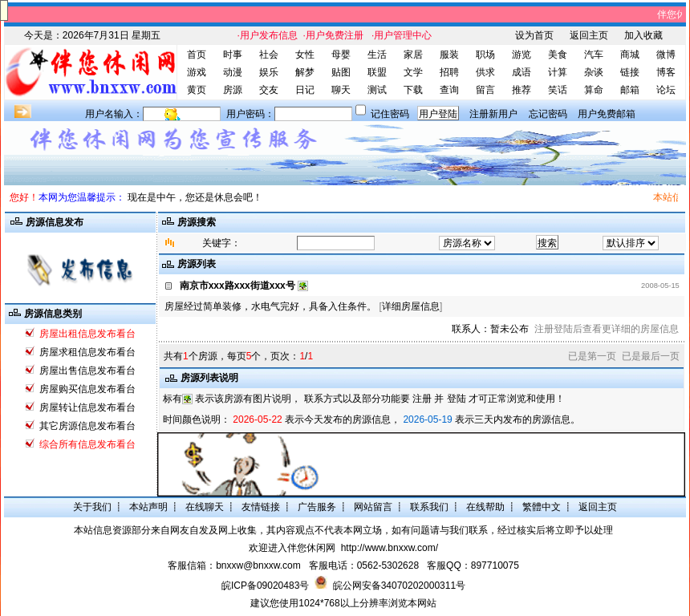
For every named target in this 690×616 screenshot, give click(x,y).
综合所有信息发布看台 (87, 444)
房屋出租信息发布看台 (87, 334)
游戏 (197, 72)
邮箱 (630, 90)
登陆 (457, 399)
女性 (305, 55)
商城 (630, 55)
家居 (413, 55)
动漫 (233, 72)
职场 (485, 55)
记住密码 (390, 114)
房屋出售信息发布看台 (87, 371)
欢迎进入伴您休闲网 (292, 548)
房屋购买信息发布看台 (87, 389)
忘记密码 (548, 114)
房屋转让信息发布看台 (87, 407)
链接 (630, 72)
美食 (558, 55)
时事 (233, 55)
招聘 (449, 72)
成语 (522, 72)
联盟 (377, 72)
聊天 (341, 90)
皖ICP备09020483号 (265, 586)
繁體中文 (542, 507)
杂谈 (594, 72)
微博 (666, 55)
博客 (666, 72)
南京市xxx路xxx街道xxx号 (237, 286)
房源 (233, 90)
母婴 (341, 55)
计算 (558, 72)
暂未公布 (509, 329)
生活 (377, 55)
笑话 (558, 90)
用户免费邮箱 (607, 114)
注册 (422, 399)
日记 (305, 90)
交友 (269, 90)
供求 (485, 72)
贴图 (341, 72)
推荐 (522, 90)
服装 (449, 55)
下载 (413, 90)
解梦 (305, 72)
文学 (413, 72)
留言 (485, 90)
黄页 (197, 90)
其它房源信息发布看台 (87, 426)
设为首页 (534, 35)
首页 (197, 55)
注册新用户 (493, 114)
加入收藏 (643, 35)
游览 (522, 55)
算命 (594, 90)
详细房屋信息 (411, 306)
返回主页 (589, 35)
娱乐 (269, 72)
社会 (269, 55)
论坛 (666, 90)
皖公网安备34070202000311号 (399, 586)
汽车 (594, 55)
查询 (449, 90)
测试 (377, 90)
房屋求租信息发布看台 (87, 352)
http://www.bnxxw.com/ (390, 548)
